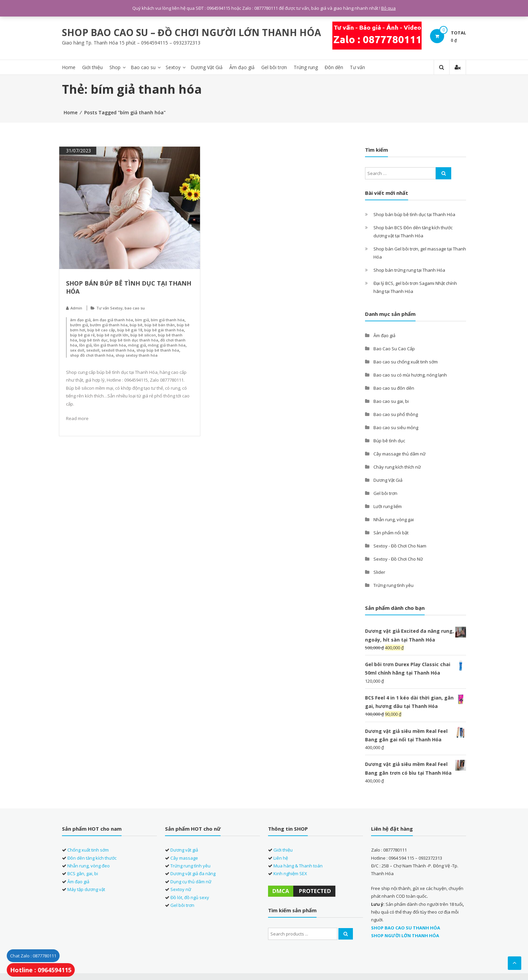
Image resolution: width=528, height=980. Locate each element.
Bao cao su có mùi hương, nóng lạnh (410, 375)
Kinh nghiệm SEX (290, 873)
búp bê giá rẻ (82, 335)
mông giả (137, 345)
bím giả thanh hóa (168, 320)
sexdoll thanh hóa (118, 350)
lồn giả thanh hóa (110, 345)
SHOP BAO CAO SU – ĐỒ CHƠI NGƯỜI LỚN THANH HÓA (191, 32)
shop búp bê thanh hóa (158, 350)
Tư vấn (357, 67)
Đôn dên (334, 67)
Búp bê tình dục (389, 441)
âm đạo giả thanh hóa (113, 320)
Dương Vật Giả (207, 67)
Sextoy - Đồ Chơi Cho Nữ (398, 559)
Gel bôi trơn (274, 67)
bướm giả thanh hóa (109, 325)
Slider (379, 572)
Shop (115, 67)
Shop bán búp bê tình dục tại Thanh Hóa (414, 214)
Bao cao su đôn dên (394, 388)
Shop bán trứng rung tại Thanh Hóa (409, 270)
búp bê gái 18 (130, 330)
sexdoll (93, 350)
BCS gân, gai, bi (83, 873)
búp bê (136, 325)
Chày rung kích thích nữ (397, 467)
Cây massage (184, 858)
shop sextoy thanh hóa (137, 355)
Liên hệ (281, 858)
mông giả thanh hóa (167, 345)
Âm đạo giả (242, 67)
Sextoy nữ (181, 889)
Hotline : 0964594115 (41, 970)
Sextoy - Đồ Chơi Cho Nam (400, 546)
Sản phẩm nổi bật (391, 533)
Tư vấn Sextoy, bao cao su (121, 308)
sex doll (77, 350)
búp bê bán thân (160, 325)
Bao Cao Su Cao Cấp (394, 349)
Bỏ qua (388, 8)
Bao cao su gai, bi (391, 401)
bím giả (142, 320)
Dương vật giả (184, 850)
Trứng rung (306, 67)
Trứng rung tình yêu (393, 585)
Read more (77, 418)
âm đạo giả (80, 320)
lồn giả (85, 345)
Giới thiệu (92, 67)
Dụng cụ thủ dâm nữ (191, 882)
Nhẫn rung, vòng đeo (89, 866)
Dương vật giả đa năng (193, 873)
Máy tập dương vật (86, 889)
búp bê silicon (143, 335)
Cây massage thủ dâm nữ (400, 454)
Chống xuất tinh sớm (88, 850)
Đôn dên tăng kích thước (92, 858)
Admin (76, 308)
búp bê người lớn (112, 335)
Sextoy (173, 67)
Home (69, 67)
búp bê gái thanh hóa (164, 330)
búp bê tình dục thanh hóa (134, 340)
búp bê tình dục (93, 340)
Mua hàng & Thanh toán (298, 866)
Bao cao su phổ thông (396, 414)
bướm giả (79, 325)
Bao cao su (143, 67)
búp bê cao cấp (101, 330)
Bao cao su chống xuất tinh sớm (406, 362)
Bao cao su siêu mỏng (396, 427)
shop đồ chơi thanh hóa (92, 355)
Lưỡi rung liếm (388, 506)
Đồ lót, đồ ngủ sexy (190, 897)
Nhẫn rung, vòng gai (394, 519)
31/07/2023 (78, 151)
